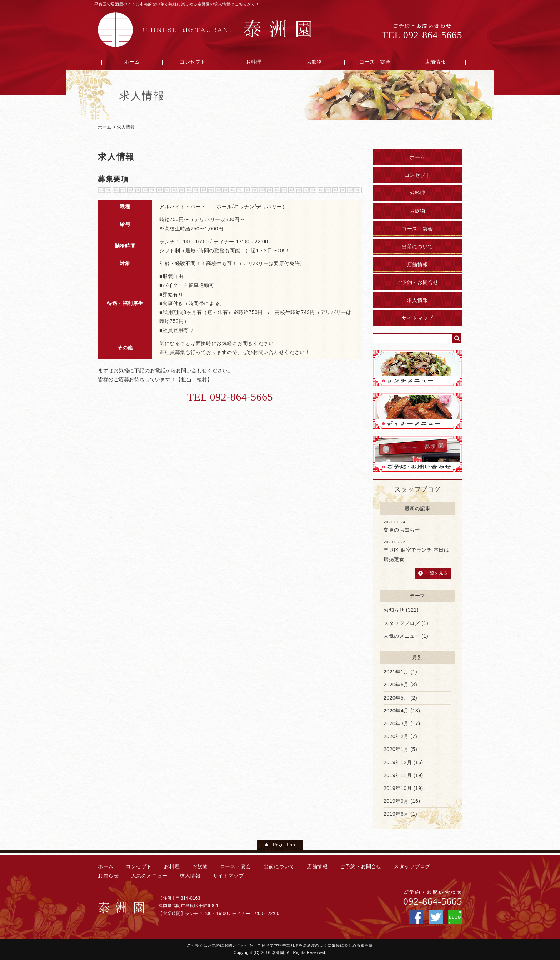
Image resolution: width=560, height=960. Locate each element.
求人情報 (126, 127)
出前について (417, 247)
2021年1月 (396, 672)
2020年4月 (396, 711)
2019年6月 (396, 814)
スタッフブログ (402, 623)
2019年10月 (398, 788)
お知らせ (394, 610)
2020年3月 (396, 723)
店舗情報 (435, 62)
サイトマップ (417, 318)
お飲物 (314, 62)
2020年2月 (396, 736)
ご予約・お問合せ (417, 282)
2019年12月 (398, 762)
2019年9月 (396, 801)
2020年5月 (396, 698)
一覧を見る (437, 573)
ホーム (132, 62)
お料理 (254, 62)
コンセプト (193, 62)
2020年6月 (396, 685)
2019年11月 (398, 775)
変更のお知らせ (402, 530)
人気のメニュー (402, 636)
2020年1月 (396, 749)
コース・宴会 (375, 62)
